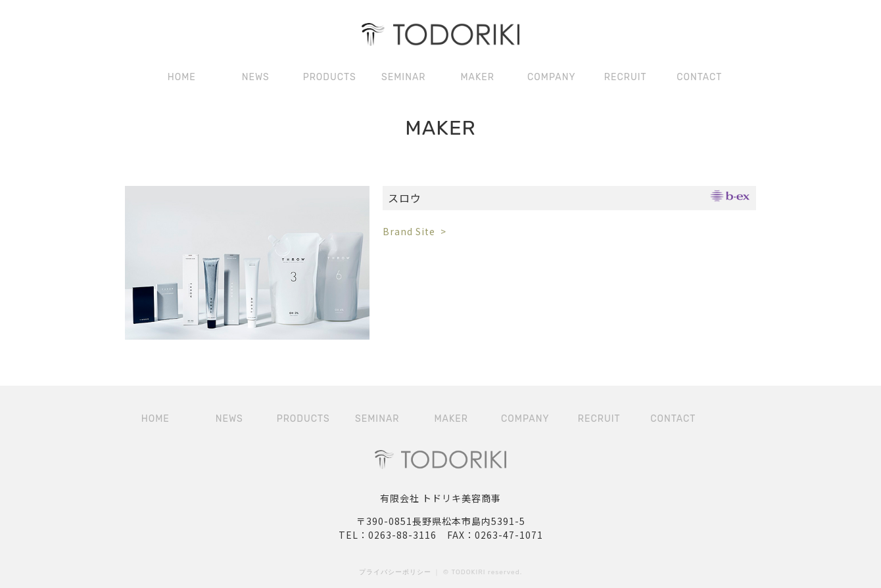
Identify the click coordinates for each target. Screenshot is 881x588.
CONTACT (699, 77)
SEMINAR (403, 77)
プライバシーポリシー (395, 572)
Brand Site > (415, 231)
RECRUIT (626, 77)
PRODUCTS (330, 77)
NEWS (256, 77)
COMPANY (552, 77)
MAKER (477, 77)
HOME (182, 77)
